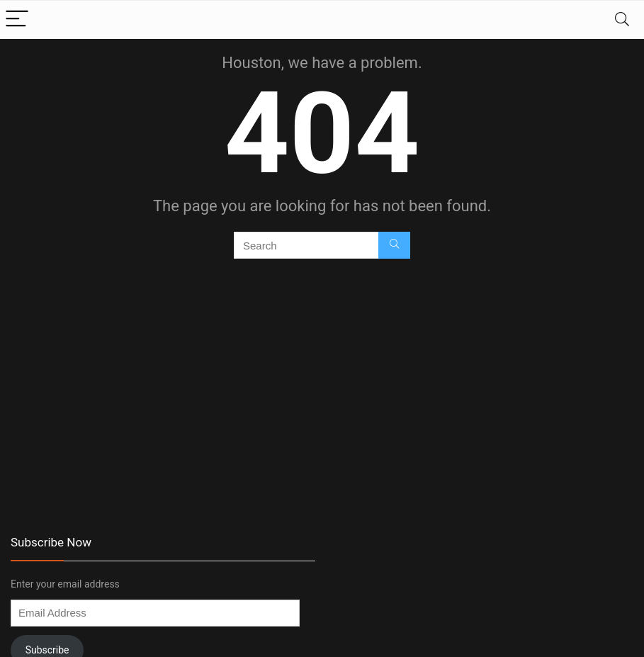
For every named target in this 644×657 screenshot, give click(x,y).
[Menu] (17, 19)
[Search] (622, 19)
